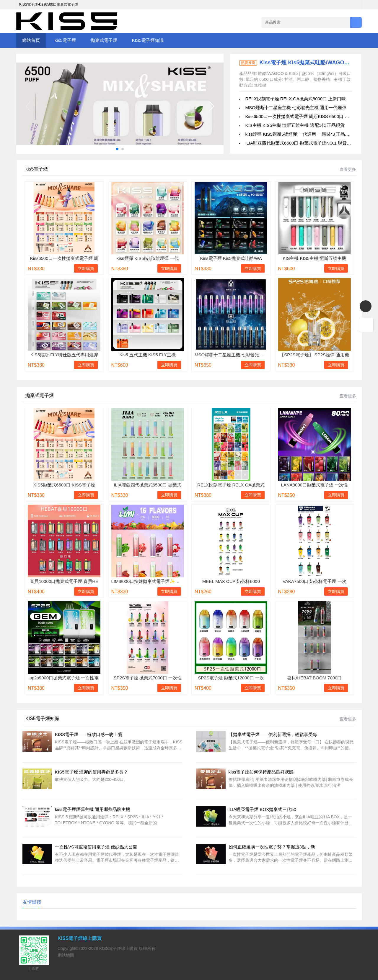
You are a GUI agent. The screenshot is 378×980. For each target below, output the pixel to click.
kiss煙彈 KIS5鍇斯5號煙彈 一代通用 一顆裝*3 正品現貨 (299, 134)
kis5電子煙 (65, 40)
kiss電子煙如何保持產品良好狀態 (261, 772)
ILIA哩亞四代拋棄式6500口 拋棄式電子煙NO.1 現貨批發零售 (305, 143)
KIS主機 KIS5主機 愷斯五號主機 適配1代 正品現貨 (295, 125)
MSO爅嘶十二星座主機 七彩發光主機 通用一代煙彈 (296, 108)
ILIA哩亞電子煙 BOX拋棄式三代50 (262, 809)
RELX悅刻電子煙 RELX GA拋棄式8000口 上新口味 (295, 99)
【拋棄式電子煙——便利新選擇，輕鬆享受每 (273, 734)
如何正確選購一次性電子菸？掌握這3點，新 (272, 847)
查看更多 (348, 169)
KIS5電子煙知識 (148, 40)
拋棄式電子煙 (104, 40)
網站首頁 (31, 40)
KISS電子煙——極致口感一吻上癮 (89, 734)
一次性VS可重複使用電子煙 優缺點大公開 (96, 847)
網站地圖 (66, 955)
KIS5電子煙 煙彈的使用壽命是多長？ (91, 772)
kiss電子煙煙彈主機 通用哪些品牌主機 (93, 809)
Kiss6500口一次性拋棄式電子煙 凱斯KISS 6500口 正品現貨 (304, 116)
